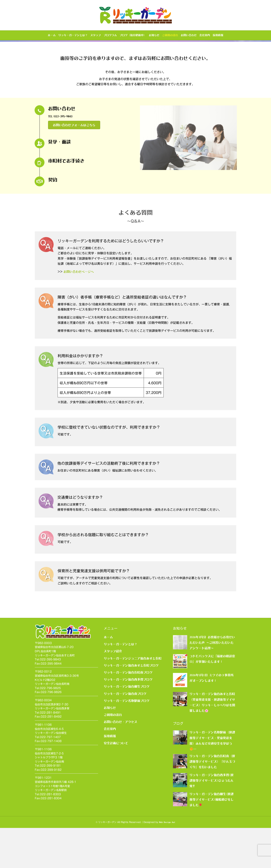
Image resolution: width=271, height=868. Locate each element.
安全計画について (116, 783)
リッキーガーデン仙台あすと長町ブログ (131, 705)
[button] (74, 165)
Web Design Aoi (167, 862)
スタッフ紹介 (113, 691)
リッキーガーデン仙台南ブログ (125, 734)
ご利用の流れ (170, 35)
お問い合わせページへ (79, 312)
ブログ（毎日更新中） (133, 35)
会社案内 (205, 35)
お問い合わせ (189, 35)
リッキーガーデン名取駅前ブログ (127, 741)
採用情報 (218, 35)
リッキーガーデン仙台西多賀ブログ (128, 720)
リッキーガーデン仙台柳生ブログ (127, 727)
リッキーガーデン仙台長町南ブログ (128, 713)
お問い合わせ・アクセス (120, 762)
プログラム (110, 35)
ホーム (52, 35)
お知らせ (154, 35)
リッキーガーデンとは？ (73, 35)
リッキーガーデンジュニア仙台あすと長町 (133, 698)
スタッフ (96, 35)
